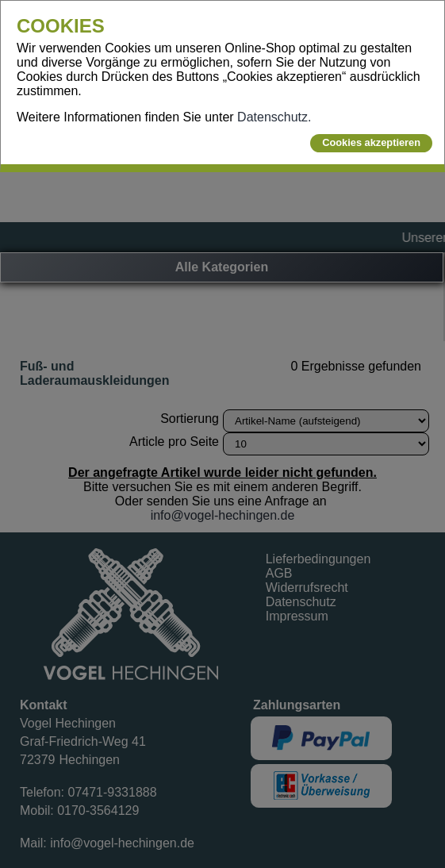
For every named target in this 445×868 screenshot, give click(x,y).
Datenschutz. (274, 117)
